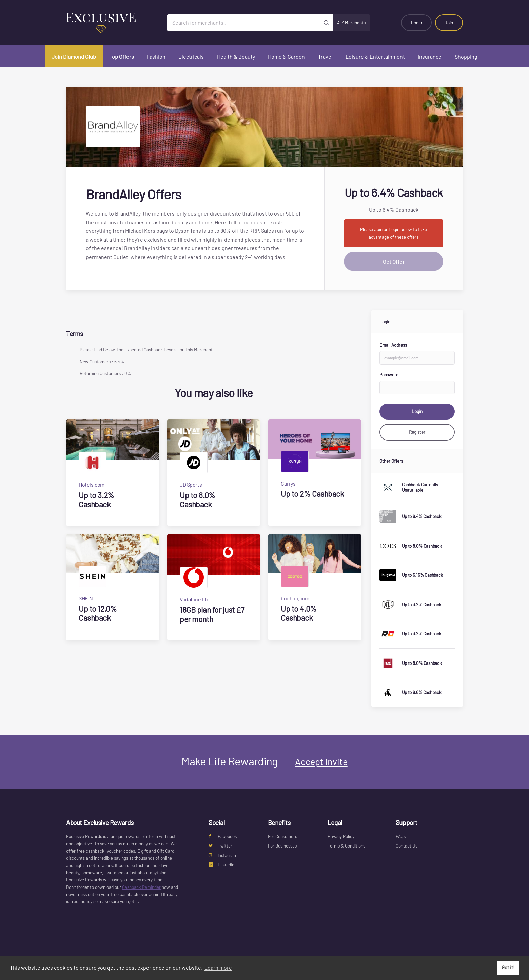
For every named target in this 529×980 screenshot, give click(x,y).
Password (389, 375)
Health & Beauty (236, 56)
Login (416, 23)
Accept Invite (321, 761)
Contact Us (407, 846)
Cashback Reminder (141, 887)
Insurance (430, 56)
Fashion (156, 56)
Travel (325, 56)
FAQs (401, 836)
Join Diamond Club (74, 56)
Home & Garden (286, 56)
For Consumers (282, 836)
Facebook (223, 836)
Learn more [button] (218, 968)
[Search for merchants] (243, 23)
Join (449, 23)
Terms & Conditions (346, 846)
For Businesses (282, 846)
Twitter (220, 846)
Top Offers (122, 56)
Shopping (466, 56)
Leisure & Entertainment (375, 56)
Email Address (393, 345)
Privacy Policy (341, 836)
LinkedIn (221, 865)
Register (417, 432)
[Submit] (326, 23)
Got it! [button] (508, 968)
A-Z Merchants (351, 23)
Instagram (223, 855)
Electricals (191, 56)
